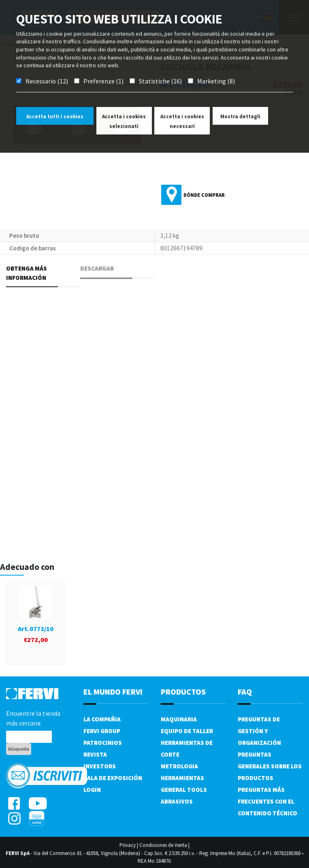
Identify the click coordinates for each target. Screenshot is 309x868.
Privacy (128, 845)
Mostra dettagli (240, 116)
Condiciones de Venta (163, 845)
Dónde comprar (204, 195)
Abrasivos (177, 801)
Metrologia (179, 766)
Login (92, 790)
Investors (100, 766)
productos (183, 692)
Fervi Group (102, 731)
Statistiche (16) (160, 81)
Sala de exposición (113, 778)
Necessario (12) (47, 81)
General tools (184, 790)
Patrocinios (103, 743)
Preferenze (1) (103, 81)
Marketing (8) (216, 81)
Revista (95, 754)
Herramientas (182, 778)
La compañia (102, 719)
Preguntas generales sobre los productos (270, 766)
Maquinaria (179, 719)
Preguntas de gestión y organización (259, 731)
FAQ (245, 692)
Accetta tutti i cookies (55, 116)
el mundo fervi (113, 692)
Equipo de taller (187, 731)
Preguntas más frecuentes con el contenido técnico (267, 801)
